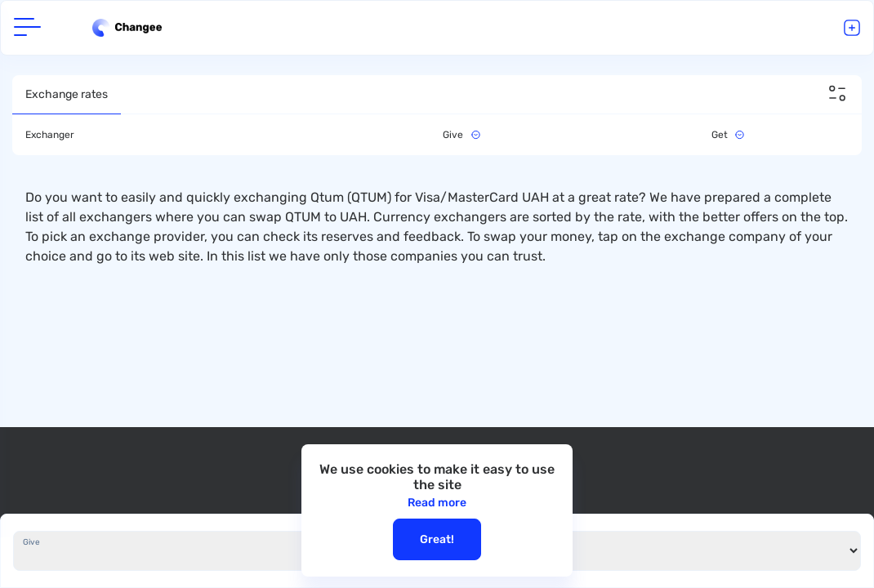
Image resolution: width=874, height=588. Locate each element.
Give (31, 542)
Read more (437, 503)
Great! (437, 539)
